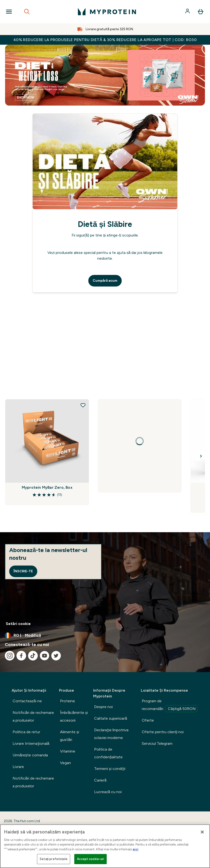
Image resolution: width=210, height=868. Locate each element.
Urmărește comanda (30, 755)
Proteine (67, 701)
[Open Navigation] (9, 12)
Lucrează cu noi (108, 792)
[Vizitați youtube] (45, 656)
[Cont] (188, 12)
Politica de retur (26, 732)
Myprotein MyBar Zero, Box (47, 487)
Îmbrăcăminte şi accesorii (74, 716)
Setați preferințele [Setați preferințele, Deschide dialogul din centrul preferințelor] (54, 859)
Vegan (65, 763)
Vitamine (68, 751)
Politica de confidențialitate (108, 753)
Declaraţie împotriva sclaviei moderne (111, 734)
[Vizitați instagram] (10, 656)
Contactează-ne (27, 701)
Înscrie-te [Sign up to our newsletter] (23, 571)
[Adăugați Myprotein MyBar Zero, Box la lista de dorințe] (83, 405)
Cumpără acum (105, 281)
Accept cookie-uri (90, 859)
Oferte (148, 720)
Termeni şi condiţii (110, 769)
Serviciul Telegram (157, 743)
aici (135, 849)
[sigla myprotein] (107, 12)
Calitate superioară (111, 718)
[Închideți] (202, 832)
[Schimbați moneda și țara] (105, 635)
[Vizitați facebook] (21, 656)
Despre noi (103, 707)
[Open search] (27, 12)
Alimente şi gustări (70, 736)
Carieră (100, 780)
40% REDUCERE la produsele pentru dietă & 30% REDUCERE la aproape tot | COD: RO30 (105, 40)
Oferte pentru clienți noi (163, 732)
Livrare (18, 767)
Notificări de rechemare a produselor (33, 716)
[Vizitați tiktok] (33, 656)
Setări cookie (18, 624)
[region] (105, 846)
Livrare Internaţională (31, 743)
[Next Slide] (201, 456)
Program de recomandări (170, 705)
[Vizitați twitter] (56, 656)
